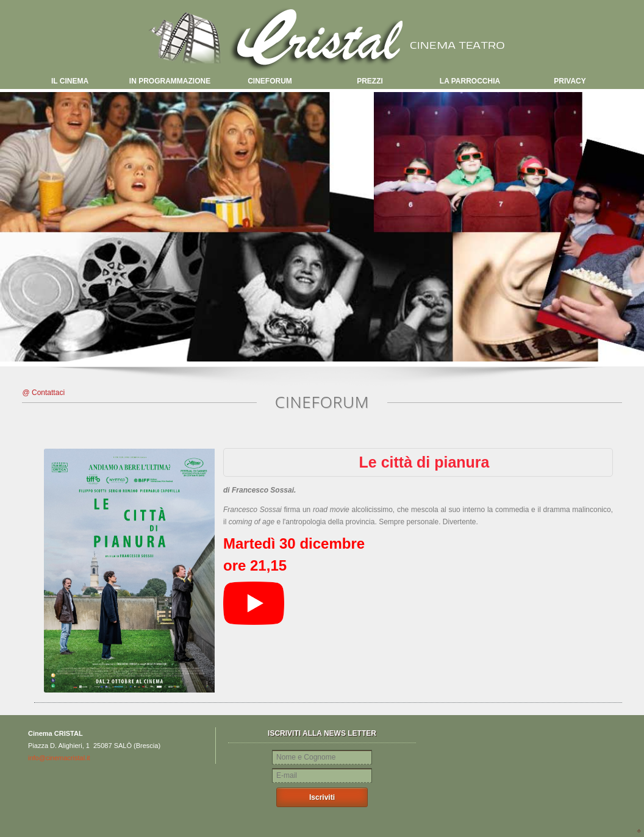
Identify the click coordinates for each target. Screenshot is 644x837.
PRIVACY (570, 81)
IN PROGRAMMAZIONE (170, 81)
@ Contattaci (44, 393)
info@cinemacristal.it (59, 758)
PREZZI (370, 81)
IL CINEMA (70, 81)
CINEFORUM (270, 81)
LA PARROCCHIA (470, 81)
